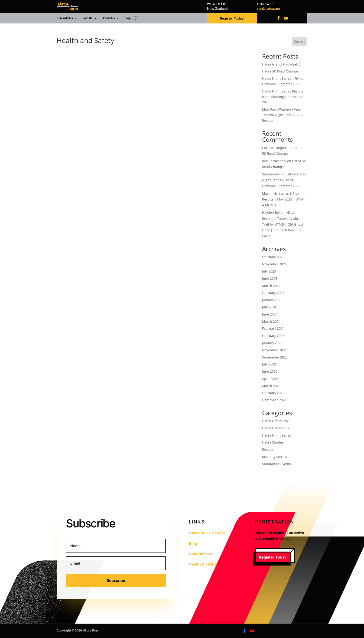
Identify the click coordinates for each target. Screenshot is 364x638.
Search (299, 41)
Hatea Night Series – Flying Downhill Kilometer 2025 (284, 180)
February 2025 (273, 293)
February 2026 (273, 257)
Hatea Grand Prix (275, 421)
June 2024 (270, 314)
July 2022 (269, 364)
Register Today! (232, 18)
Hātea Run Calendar (207, 533)
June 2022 (270, 371)
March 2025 (271, 286)
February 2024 (273, 328)
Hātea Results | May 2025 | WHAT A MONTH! (284, 199)
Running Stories (275, 457)
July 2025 (269, 271)
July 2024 (269, 307)
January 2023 (272, 343)
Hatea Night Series (277, 435)
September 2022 (275, 357)
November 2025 (274, 264)
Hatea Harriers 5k (276, 428)
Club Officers (201, 554)
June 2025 (270, 278)
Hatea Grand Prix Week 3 (281, 64)
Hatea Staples (273, 442)
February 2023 (273, 336)
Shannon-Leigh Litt (277, 174)
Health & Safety (203, 564)
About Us (109, 18)
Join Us (88, 18)
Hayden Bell (271, 212)
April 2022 (270, 379)
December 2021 (274, 400)
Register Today (273, 557)
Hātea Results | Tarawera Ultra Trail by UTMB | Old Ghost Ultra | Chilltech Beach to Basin (283, 224)
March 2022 (271, 386)
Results (268, 449)
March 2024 (271, 321)
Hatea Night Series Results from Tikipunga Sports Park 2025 (283, 97)
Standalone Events (276, 464)
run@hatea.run (268, 8)
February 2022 (273, 393)
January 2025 (272, 300)
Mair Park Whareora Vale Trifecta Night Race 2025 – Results (282, 115)
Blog (128, 18)
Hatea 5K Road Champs (280, 71)
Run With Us (65, 18)
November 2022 (274, 350)
